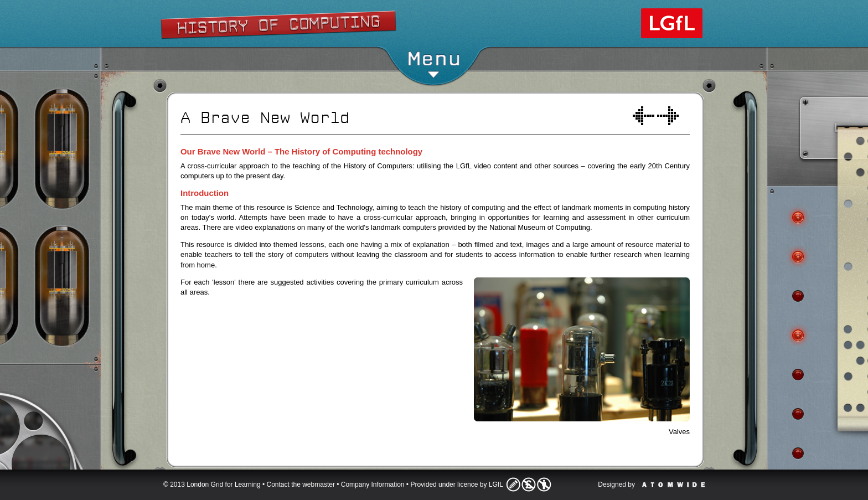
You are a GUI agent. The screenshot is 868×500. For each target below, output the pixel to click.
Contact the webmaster (301, 484)
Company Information (373, 484)
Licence (529, 484)
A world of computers (668, 116)
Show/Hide (434, 19)
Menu (434, 63)
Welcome (644, 116)
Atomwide (673, 485)
